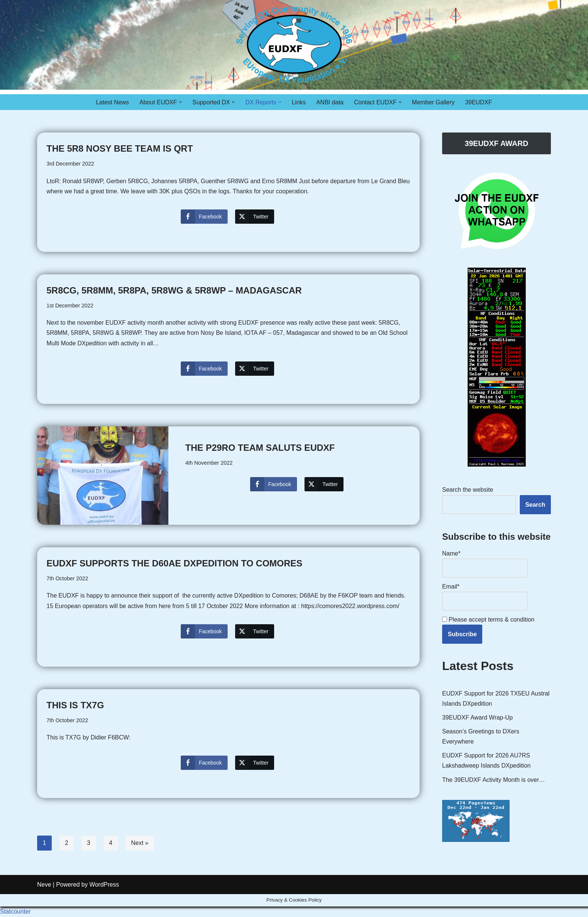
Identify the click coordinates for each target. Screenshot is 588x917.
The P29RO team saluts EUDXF (260, 448)
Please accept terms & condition (488, 620)
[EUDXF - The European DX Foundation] (294, 45)
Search (535, 505)
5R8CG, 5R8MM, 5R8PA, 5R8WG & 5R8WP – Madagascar (174, 290)
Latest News (112, 102)
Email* (485, 597)
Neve (44, 907)
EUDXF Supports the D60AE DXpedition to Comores (174, 564)
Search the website (468, 490)
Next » (140, 843)
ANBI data (330, 102)
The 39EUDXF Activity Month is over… (494, 780)
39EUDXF (479, 102)
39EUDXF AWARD (496, 143)
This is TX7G (75, 705)
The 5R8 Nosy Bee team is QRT (120, 148)
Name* (485, 564)
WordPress (104, 907)
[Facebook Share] (204, 217)
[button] (180, 102)
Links (299, 102)
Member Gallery (433, 102)
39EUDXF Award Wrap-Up (478, 718)
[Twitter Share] (255, 217)
